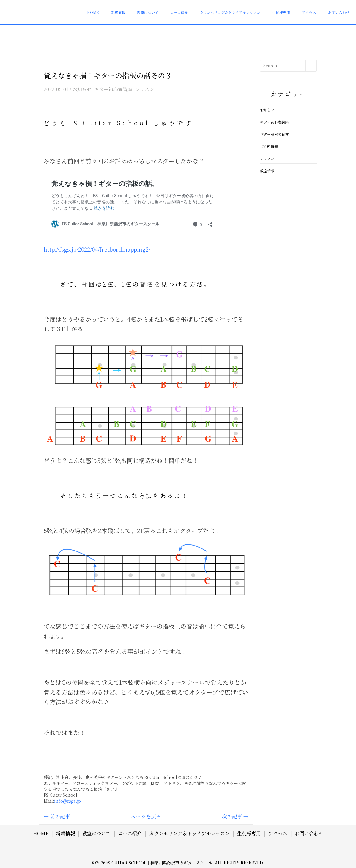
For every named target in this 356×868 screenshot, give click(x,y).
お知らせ (82, 89)
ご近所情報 (269, 146)
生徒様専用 (289, 8)
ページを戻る (146, 816)
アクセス (313, 8)
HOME (109, 8)
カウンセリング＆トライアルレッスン (237, 8)
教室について (157, 8)
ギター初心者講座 (113, 89)
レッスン (144, 89)
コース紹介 (186, 8)
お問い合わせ (340, 8)
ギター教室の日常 (274, 134)
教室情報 (267, 171)
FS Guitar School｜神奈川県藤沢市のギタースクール (159, 863)
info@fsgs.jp (67, 801)
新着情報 (130, 8)
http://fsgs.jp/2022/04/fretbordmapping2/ (97, 249)
